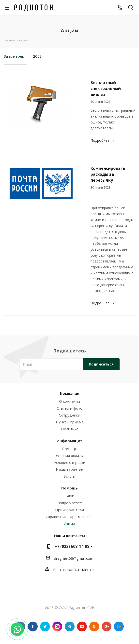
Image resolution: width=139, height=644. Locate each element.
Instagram (57, 627)
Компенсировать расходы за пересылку (108, 174)
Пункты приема (70, 422)
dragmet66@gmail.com (74, 558)
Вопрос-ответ (70, 503)
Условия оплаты (70, 455)
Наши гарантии (70, 469)
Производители (69, 510)
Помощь (69, 449)
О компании (69, 401)
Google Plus (107, 627)
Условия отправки (70, 462)
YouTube (82, 627)
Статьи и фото (69, 408)
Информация (69, 441)
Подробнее (103, 140)
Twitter (45, 627)
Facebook (33, 627)
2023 (37, 56)
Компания (70, 393)
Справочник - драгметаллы (69, 517)
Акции (70, 523)
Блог (69, 496)
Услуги (69, 476)
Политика (70, 429)
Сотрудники (69, 415)
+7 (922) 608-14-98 (72, 546)
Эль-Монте (84, 570)
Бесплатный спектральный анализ (106, 88)
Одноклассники (94, 627)
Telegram (70, 627)
